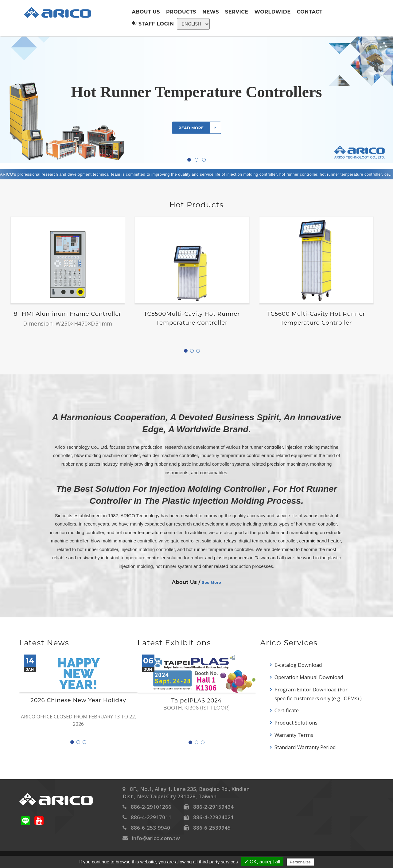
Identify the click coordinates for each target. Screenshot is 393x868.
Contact (310, 12)
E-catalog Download (298, 665)
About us (146, 12)
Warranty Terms (294, 735)
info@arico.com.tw (156, 838)
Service (237, 12)
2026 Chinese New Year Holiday (78, 701)
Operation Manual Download (309, 677)
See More (212, 583)
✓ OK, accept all (262, 862)
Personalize (300, 862)
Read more (199, 127)
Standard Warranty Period (305, 747)
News (211, 12)
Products (181, 12)
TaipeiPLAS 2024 (196, 701)
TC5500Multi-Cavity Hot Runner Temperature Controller (192, 318)
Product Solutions (296, 723)
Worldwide (273, 12)
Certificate (287, 710)
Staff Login (153, 24)
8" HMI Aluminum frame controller (68, 314)
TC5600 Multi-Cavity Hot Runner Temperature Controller (316, 318)
